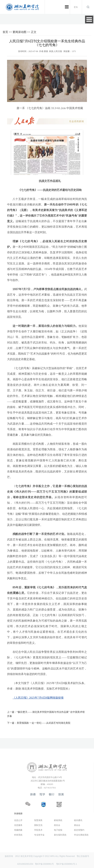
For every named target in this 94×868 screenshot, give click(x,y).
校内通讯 (78, 820)
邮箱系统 (58, 820)
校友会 (57, 825)
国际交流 (38, 825)
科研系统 (18, 835)
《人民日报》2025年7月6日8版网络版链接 (38, 698)
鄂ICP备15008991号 (44, 864)
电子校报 (58, 830)
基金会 (77, 825)
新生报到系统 (60, 835)
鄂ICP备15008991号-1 (67, 864)
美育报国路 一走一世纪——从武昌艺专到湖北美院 (39, 723)
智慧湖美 (38, 820)
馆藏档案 (18, 830)
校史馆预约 (79, 830)
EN (76, 7)
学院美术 (38, 830)
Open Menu (89, 20)
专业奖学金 (39, 835)
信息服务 (18, 825)
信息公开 (18, 820)
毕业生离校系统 (81, 835)
